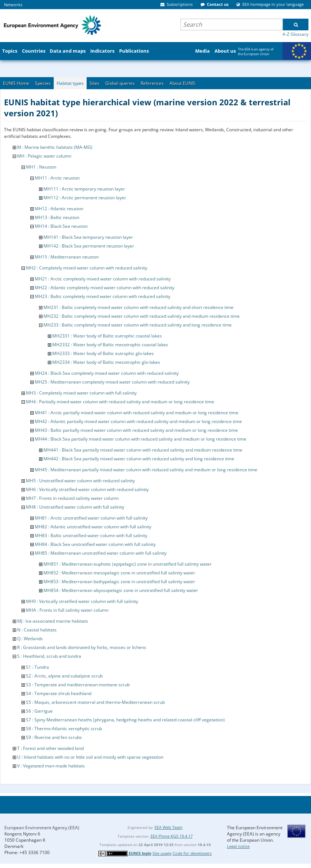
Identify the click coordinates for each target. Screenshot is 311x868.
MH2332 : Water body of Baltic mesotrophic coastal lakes (110, 345)
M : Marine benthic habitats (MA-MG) (55, 147)
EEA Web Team (168, 827)
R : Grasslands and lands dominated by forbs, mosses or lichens (82, 647)
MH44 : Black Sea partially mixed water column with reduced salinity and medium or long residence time (141, 439)
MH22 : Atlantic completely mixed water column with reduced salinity (105, 288)
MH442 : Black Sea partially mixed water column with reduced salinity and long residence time (139, 459)
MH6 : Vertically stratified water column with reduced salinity (87, 489)
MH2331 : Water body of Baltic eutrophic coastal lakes (107, 336)
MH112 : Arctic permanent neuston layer (85, 198)
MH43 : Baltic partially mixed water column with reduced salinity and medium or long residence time (136, 430)
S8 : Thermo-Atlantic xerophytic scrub (64, 729)
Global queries (120, 83)
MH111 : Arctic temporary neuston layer (84, 189)
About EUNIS (183, 83)
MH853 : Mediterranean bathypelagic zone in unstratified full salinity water (119, 582)
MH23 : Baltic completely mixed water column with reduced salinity (103, 296)
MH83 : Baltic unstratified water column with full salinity (91, 535)
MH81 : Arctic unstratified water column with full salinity (91, 518)
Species (43, 83)
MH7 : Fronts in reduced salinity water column (72, 498)
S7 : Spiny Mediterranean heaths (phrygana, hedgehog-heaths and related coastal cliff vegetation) (125, 720)
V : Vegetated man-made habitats (51, 766)
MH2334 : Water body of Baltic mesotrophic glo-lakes (106, 362)
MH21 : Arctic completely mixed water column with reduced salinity (103, 279)
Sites (94, 83)
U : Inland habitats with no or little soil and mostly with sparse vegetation (90, 757)
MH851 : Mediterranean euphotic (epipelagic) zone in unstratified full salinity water (128, 564)
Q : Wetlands (30, 639)
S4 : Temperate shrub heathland (59, 693)
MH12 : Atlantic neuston (59, 209)
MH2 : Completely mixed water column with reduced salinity (87, 268)
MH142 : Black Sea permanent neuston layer (89, 246)
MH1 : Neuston (41, 167)
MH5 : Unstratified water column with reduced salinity (80, 481)
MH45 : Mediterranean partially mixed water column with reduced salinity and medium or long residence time (146, 470)
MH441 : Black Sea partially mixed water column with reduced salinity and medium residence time (143, 450)
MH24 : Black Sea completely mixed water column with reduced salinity (107, 373)
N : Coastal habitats (37, 630)
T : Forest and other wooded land (50, 748)
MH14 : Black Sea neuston (61, 226)
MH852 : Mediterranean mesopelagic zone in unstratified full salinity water (119, 573)
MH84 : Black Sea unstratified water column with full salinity (95, 544)
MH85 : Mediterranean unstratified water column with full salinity (101, 553)
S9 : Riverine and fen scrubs (54, 737)
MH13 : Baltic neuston (57, 217)
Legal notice (238, 846)
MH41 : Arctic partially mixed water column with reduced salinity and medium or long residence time (136, 413)
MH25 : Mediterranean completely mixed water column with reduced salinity (112, 382)
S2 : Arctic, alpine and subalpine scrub (64, 676)
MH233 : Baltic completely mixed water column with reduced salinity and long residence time (138, 325)
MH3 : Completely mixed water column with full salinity (81, 393)
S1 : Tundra (37, 667)
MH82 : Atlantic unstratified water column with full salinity (93, 527)
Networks (13, 5)
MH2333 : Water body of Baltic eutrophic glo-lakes (103, 353)
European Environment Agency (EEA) (42, 828)
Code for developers (192, 853)
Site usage (162, 853)
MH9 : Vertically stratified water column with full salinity (82, 601)
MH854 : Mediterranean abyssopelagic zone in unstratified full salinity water (121, 590)
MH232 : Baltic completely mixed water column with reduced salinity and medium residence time (142, 316)
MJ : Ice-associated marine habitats (53, 621)
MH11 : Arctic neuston (57, 178)
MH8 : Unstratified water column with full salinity (75, 507)
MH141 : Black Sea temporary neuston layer (88, 237)
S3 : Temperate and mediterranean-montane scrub (78, 685)
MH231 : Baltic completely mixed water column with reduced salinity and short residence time (139, 307)
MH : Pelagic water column (44, 156)
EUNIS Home (16, 83)
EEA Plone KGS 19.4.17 (172, 836)
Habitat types (70, 83)
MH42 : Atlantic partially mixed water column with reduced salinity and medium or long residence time (138, 421)
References (152, 83)
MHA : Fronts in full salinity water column (67, 610)
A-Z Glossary (295, 34)
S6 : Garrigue (39, 711)
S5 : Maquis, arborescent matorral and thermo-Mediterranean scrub (95, 702)
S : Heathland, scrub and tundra (49, 656)
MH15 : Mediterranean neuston (67, 257)
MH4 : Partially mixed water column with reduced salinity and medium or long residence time (120, 402)
